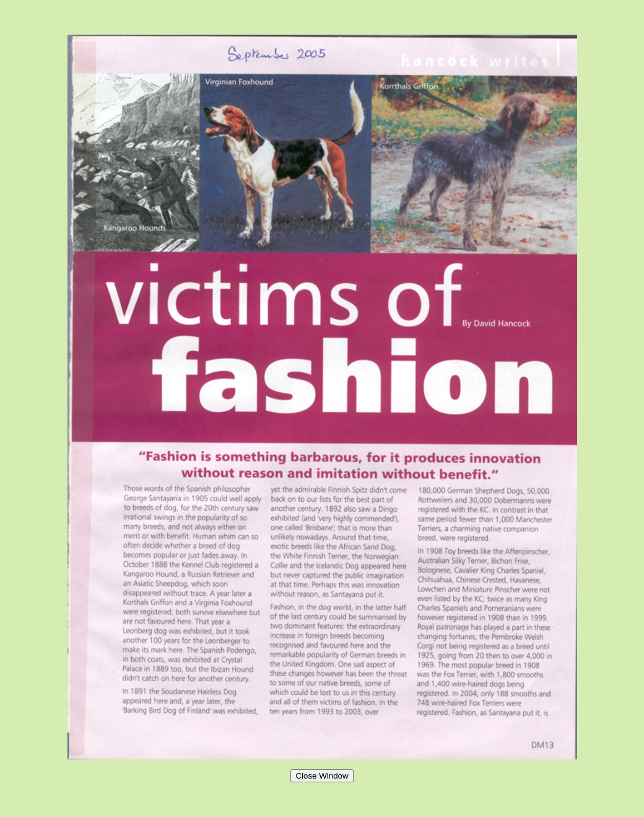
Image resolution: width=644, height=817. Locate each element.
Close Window (322, 776)
